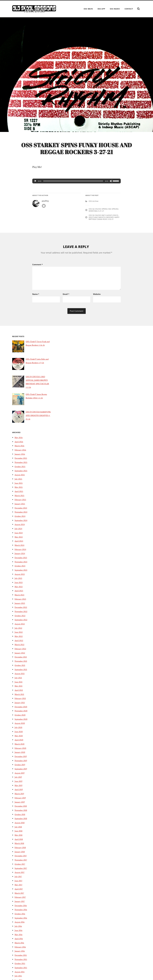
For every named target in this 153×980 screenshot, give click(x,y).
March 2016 (20, 949)
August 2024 (20, 531)
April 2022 (19, 647)
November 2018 (22, 817)
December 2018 (22, 813)
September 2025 (22, 477)
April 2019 (19, 796)
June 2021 (19, 688)
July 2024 (19, 535)
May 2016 (19, 941)
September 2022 (22, 626)
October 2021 (21, 672)
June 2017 (19, 887)
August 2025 (20, 481)
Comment (37, 271)
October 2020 (21, 721)
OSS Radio (115, 9)
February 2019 (21, 804)
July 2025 (19, 485)
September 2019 (22, 775)
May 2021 (19, 692)
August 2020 (20, 730)
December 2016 (22, 912)
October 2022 (21, 622)
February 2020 (21, 755)
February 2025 (21, 506)
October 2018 (21, 821)
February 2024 (21, 556)
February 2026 (21, 456)
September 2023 (22, 576)
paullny (45, 207)
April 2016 (19, 945)
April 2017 (19, 895)
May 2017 (19, 891)
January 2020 (21, 759)
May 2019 (19, 792)
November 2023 (22, 568)
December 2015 (22, 962)
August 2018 (20, 829)
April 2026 (19, 448)
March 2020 (20, 750)
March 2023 (20, 601)
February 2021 (21, 705)
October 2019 (21, 771)
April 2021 (19, 697)
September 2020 (22, 726)
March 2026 (20, 452)
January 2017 (20, 908)
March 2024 (20, 552)
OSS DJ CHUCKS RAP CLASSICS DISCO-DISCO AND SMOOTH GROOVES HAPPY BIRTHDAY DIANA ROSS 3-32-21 (104, 223)
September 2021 (22, 676)
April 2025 (19, 498)
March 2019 (20, 800)
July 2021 (19, 684)
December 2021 (22, 663)
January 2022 (20, 659)
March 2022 (20, 651)
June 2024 (19, 539)
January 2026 (20, 461)
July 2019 (19, 784)
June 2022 (19, 639)
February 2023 (21, 605)
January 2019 (20, 808)
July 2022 (19, 634)
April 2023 (19, 597)
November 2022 (22, 618)
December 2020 (22, 713)
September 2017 (22, 875)
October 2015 (21, 970)
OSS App (101, 9)
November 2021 (22, 668)
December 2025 (22, 465)
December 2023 (22, 564)
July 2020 (19, 734)
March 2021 (20, 701)
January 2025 (20, 510)
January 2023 (20, 610)
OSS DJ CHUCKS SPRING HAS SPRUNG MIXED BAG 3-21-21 (104, 216)
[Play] (35, 187)
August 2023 (20, 581)
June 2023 (19, 589)
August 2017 (20, 879)
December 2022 (22, 614)
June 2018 (19, 837)
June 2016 (19, 937)
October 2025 (21, 473)
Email (66, 299)
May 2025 (19, 494)
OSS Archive (94, 207)
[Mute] (111, 187)
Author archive (44, 212)
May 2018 (19, 842)
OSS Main (88, 9)
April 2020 (20, 746)
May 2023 (19, 593)
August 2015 (20, 978)
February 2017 (21, 904)
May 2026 (19, 444)
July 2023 (19, 585)
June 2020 (19, 738)
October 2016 (21, 920)
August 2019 (20, 779)
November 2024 (22, 519)
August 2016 (20, 929)
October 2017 (21, 871)
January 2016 (20, 958)
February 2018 (21, 854)
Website (97, 299)
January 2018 (20, 858)
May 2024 (19, 543)
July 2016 (19, 933)
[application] (76, 187)
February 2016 (21, 953)
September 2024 (22, 527)
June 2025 (19, 490)
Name (36, 299)
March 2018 (20, 850)
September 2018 (22, 825)
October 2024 (21, 523)
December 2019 (22, 763)
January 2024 (20, 560)
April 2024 (19, 548)
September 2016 (22, 924)
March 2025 (20, 502)
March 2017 (20, 900)
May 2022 (19, 643)
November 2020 (22, 717)
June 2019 (19, 788)
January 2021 (20, 709)
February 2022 (21, 655)
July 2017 (19, 883)
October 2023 (21, 572)
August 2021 (20, 680)
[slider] (73, 187)
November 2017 (22, 866)
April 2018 (19, 846)
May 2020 (19, 742)
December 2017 (22, 862)
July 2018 (19, 833)
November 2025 (22, 469)
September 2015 (22, 974)
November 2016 (22, 916)
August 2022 (20, 630)
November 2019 (22, 767)
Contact (129, 9)
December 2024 (22, 514)
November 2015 (22, 966)
